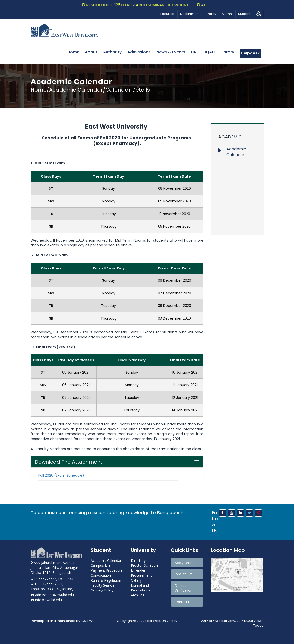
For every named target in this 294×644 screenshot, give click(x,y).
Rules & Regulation (106, 580)
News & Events (171, 52)
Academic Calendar (236, 152)
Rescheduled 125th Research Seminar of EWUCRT (144, 5)
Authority (112, 52)
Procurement (141, 575)
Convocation (101, 575)
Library (227, 52)
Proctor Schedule (145, 565)
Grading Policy (102, 590)
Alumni (227, 14)
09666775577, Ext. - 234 (52, 579)
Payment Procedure (107, 570)
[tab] (117, 462)
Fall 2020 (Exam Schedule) (61, 475)
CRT (195, 52)
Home (73, 52)
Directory (138, 560)
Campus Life (101, 565)
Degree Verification (184, 588)
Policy (212, 14)
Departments (191, 14)
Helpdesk (250, 53)
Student (244, 14)
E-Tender (138, 570)
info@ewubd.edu (46, 600)
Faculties (168, 14)
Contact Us (184, 602)
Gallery (136, 580)
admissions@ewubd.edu (52, 595)
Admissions (139, 52)
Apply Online (185, 563)
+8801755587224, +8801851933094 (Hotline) (52, 586)
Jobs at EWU (185, 574)
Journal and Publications (140, 588)
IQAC (210, 52)
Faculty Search (102, 585)
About (91, 52)
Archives (137, 595)
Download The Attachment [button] (68, 462)
